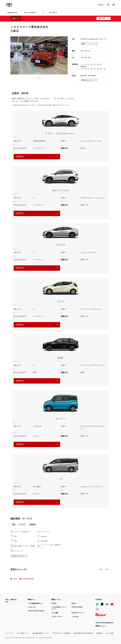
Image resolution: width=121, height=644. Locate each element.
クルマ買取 (55, 613)
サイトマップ (9, 633)
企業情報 (99, 633)
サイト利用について (23, 633)
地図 (89, 44)
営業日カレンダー (89, 80)
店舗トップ (16, 19)
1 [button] (34, 78)
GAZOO (54, 603)
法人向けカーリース (78, 613)
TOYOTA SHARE (77, 607)
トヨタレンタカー (57, 616)
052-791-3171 (86, 51)
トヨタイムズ (32, 607)
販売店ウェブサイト (20, 556)
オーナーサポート (31, 13)
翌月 (107, 569)
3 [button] (42, 78)
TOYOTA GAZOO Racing (36, 611)
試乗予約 (37, 157)
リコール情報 (109, 633)
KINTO (74, 603)
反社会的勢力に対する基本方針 (83, 633)
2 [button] (38, 78)
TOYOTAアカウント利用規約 (61, 633)
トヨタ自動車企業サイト (35, 603)
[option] (39, 55)
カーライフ (53, 13)
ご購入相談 (101, 18)
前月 (101, 569)
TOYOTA (9, 5)
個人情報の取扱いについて (41, 633)
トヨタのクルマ (12, 13)
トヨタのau (75, 616)
